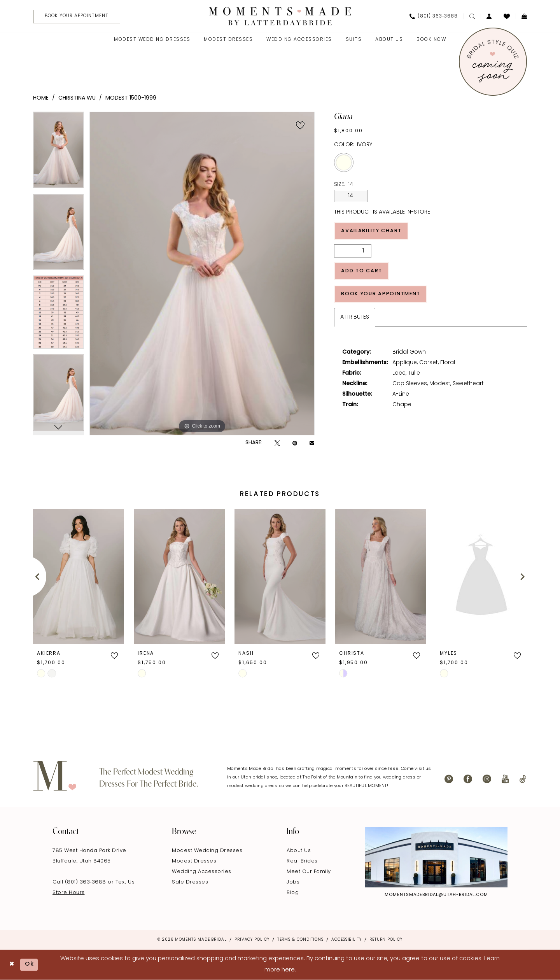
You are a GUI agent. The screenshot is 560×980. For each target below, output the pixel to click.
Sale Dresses (190, 882)
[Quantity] (353, 252)
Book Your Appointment (383, 295)
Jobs (293, 882)
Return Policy (386, 940)
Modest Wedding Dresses (207, 851)
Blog (293, 893)
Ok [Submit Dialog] (30, 965)
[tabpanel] (59, 153)
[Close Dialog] (12, 965)
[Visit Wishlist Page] (507, 16)
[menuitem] (75, 17)
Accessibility (346, 940)
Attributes (355, 319)
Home (41, 98)
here (288, 970)
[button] (489, 16)
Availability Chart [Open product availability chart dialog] (373, 231)
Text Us (125, 882)
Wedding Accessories (202, 872)
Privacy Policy (252, 940)
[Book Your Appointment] (78, 17)
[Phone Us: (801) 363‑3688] (434, 16)
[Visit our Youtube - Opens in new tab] (505, 779)
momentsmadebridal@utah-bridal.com (436, 895)
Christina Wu (77, 98)
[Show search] (472, 16)
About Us (299, 851)
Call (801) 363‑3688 (80, 882)
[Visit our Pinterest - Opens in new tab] (449, 779)
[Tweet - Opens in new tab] (277, 443)
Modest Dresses (194, 861)
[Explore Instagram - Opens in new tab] (436, 857)
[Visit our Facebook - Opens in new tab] (468, 779)
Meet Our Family (309, 872)
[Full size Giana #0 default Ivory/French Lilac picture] (202, 273)
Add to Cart (362, 272)
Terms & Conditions (300, 940)
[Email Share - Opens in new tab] (312, 444)
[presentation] (79, 577)
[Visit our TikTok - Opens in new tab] (523, 779)
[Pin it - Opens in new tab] (295, 443)
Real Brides (302, 861)
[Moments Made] (280, 16)
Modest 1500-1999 (131, 98)
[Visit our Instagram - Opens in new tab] (487, 779)
